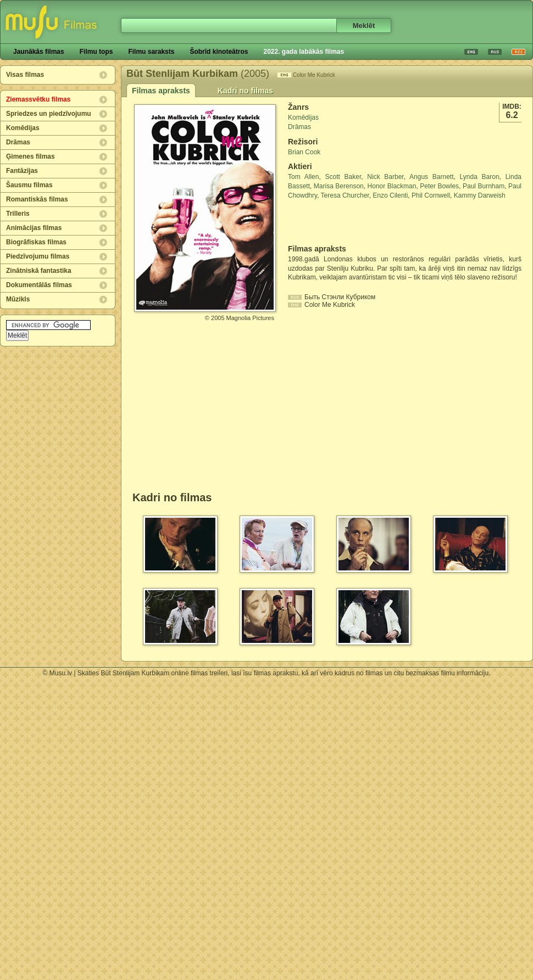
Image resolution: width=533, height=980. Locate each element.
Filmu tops (96, 52)
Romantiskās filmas (37, 199)
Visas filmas (25, 75)
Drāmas (18, 142)
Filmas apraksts (161, 91)
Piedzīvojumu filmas (38, 256)
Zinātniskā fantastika (39, 271)
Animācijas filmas (34, 228)
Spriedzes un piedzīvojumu (49, 114)
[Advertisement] (352, 222)
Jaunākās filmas (39, 52)
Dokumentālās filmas (39, 285)
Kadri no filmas (245, 91)
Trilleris (18, 214)
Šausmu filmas (29, 185)
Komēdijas (23, 128)
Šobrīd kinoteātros (219, 52)
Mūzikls (18, 299)
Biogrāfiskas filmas (36, 242)
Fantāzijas (22, 171)
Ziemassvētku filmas (38, 99)
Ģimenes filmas (30, 156)
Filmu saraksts (151, 52)
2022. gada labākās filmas (304, 52)
